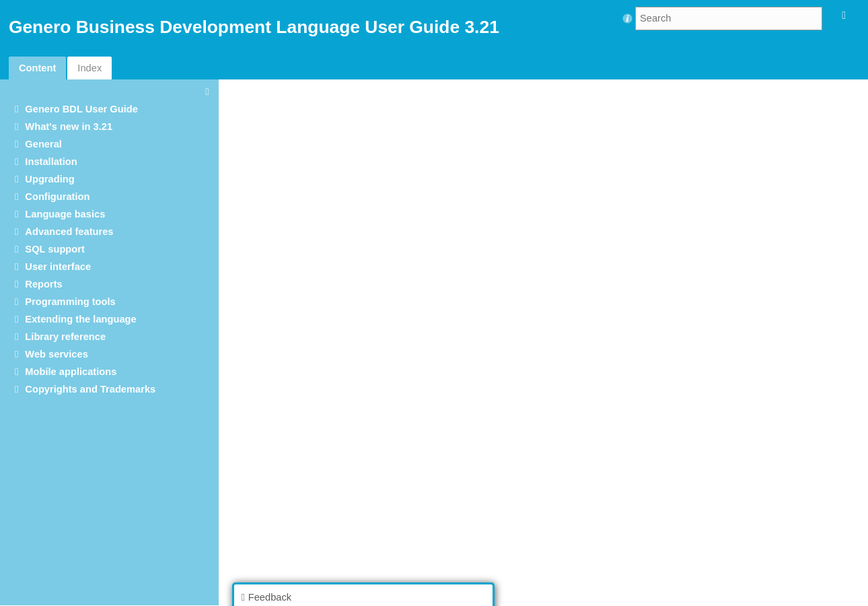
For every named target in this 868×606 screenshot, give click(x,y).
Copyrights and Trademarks (90, 389)
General (43, 144)
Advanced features (69, 232)
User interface (58, 267)
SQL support (55, 249)
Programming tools (70, 302)
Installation (51, 162)
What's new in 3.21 (69, 127)
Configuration (57, 197)
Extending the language (80, 319)
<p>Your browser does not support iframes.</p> (547, 342)
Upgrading (49, 179)
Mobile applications (71, 372)
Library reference (65, 337)
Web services (56, 354)
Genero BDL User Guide (81, 109)
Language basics (65, 214)
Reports (43, 284)
